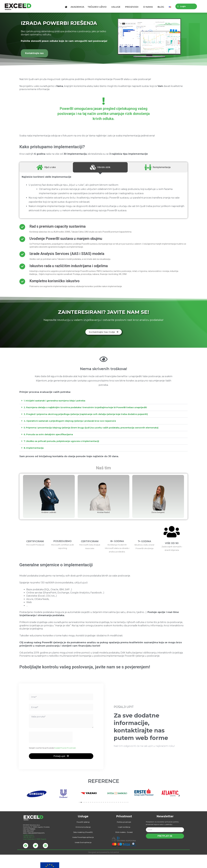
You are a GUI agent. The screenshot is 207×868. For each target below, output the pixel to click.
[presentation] (51, 733)
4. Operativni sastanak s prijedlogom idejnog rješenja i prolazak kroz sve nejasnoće (70, 421)
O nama (149, 7)
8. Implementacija (34, 448)
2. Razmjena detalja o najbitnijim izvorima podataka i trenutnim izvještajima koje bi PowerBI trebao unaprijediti (85, 407)
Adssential (114, 859)
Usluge (117, 7)
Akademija (77, 7)
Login (181, 6)
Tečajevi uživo (98, 7)
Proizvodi (132, 7)
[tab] (103, 401)
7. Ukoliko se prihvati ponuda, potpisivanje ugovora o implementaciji (61, 441)
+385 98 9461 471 (29, 844)
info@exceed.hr (28, 842)
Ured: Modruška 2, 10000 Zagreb (35, 846)
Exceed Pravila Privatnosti (65, 744)
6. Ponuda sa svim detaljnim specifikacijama (48, 434)
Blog (162, 7)
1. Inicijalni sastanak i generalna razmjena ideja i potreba (54, 401)
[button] (104, 332)
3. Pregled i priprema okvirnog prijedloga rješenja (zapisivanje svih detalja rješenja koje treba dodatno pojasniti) (86, 414)
